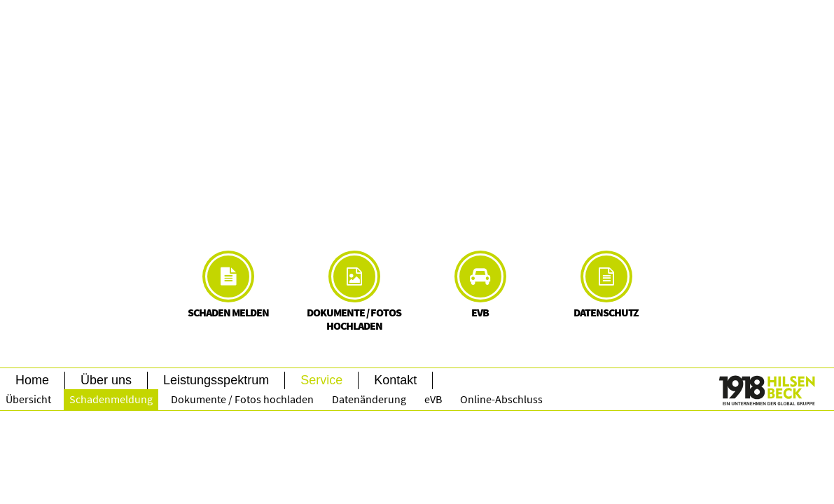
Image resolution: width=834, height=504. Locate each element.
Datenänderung (369, 399)
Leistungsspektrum (216, 380)
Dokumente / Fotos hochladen (242, 399)
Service (321, 380)
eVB (433, 399)
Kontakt (395, 380)
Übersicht (28, 399)
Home (32, 380)
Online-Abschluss (501, 399)
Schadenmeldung (111, 399)
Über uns (106, 380)
